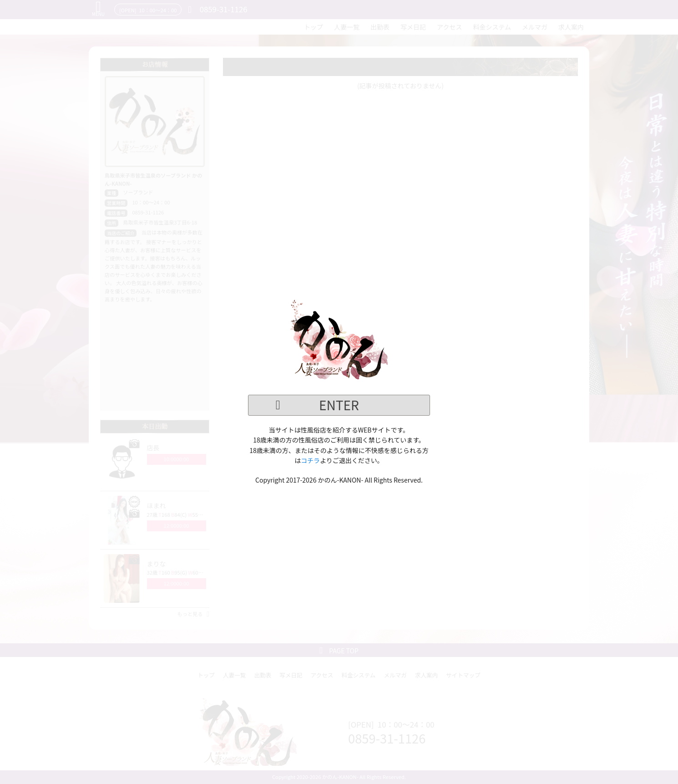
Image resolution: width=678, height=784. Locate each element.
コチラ (310, 460)
